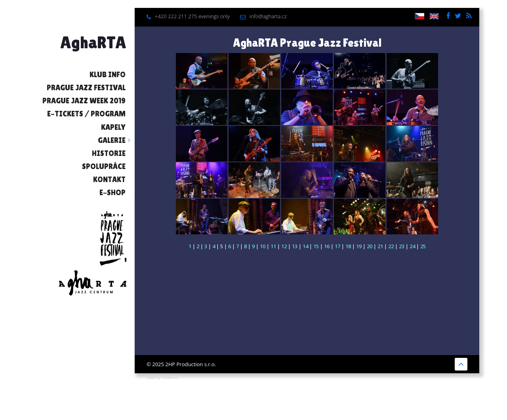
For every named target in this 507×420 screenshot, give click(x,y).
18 (348, 246)
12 (284, 246)
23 (402, 246)
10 (263, 246)
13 (295, 246)
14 (305, 246)
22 (391, 246)
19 (359, 246)
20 (370, 246)
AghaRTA (93, 42)
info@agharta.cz (268, 16)
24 (412, 246)
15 (316, 246)
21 (380, 246)
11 (273, 246)
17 (337, 246)
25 (423, 246)
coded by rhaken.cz (162, 377)
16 (327, 246)
